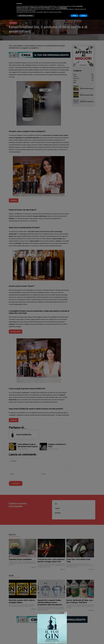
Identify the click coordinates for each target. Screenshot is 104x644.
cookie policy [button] (63, 8)
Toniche (57, 508)
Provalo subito (16, 332)
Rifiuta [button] (74, 16)
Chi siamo (45, 640)
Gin (56, 504)
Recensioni (13, 23)
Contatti (51, 640)
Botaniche (58, 513)
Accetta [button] (83, 16)
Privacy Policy (58, 640)
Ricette (12, 535)
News (11, 576)
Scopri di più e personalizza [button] (26, 16)
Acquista (14, 200)
